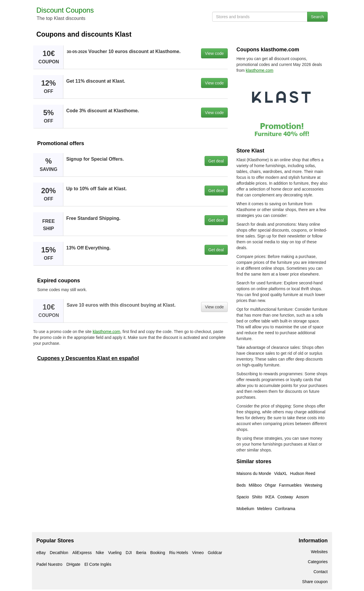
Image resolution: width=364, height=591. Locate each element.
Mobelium (245, 509)
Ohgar (270, 485)
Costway (285, 497)
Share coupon (315, 582)
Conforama (285, 509)
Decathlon (59, 553)
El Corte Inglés (98, 564)
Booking (158, 553)
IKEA (270, 497)
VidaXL (281, 473)
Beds (241, 485)
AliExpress (82, 553)
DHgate (73, 564)
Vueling (115, 553)
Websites (319, 552)
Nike (100, 553)
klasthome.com (106, 332)
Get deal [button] (216, 161)
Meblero (265, 509)
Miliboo (255, 485)
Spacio (243, 497)
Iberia (141, 553)
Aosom (302, 497)
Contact (321, 572)
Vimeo (198, 553)
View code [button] (214, 53)
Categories (318, 562)
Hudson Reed (303, 473)
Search (317, 17)
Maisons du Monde (254, 473)
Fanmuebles (290, 485)
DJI (129, 553)
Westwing (313, 485)
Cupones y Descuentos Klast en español (88, 358)
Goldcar (215, 553)
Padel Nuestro (49, 564)
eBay (41, 553)
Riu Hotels (179, 553)
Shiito (257, 497)
